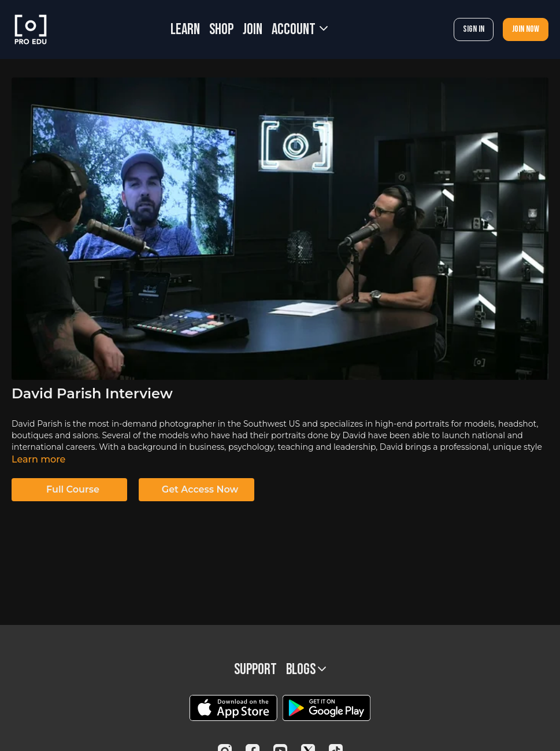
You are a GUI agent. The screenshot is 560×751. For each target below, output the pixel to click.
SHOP (221, 30)
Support (255, 670)
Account (300, 30)
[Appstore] (233, 708)
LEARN (185, 30)
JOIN (253, 30)
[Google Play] (327, 708)
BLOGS (306, 670)
